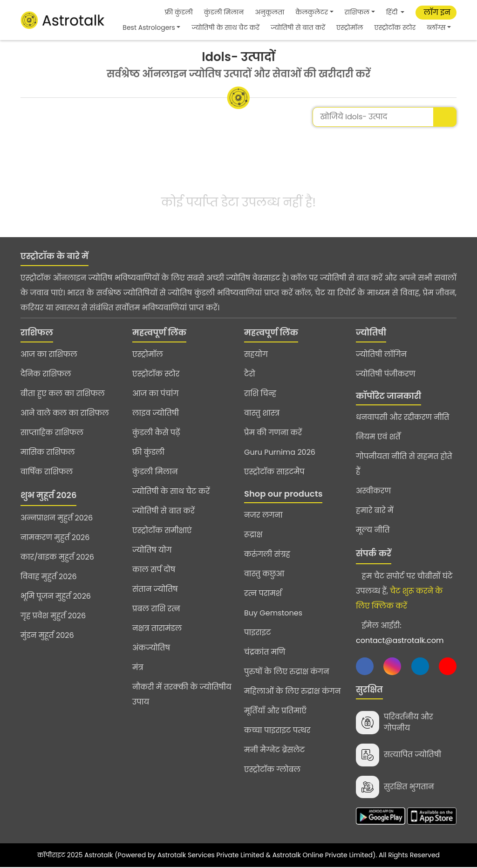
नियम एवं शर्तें (378, 437)
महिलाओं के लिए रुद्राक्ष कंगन (292, 691)
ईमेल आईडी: (400, 633)
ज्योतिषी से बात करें (298, 27)
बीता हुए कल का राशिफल (63, 393)
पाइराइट (257, 632)
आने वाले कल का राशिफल (65, 413)
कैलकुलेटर (312, 12)
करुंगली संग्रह (267, 554)
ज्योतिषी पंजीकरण (386, 374)
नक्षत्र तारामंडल (157, 628)
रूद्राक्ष (253, 535)
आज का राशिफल (49, 354)
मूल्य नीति (373, 530)
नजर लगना (263, 515)
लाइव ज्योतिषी (156, 413)
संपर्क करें (374, 553)
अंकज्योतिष (151, 648)
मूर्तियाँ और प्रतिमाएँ (275, 711)
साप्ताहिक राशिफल (52, 433)
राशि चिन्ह (260, 393)
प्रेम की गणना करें (273, 433)
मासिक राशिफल (48, 452)
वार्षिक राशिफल (47, 472)
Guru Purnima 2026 (280, 452)
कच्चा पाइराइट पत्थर (277, 730)
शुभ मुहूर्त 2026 (48, 495)
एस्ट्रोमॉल (350, 27)
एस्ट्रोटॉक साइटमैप (274, 472)
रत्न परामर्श (263, 593)
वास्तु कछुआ (264, 574)
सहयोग (256, 354)
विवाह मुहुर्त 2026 (49, 577)
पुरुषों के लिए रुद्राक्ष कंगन (287, 672)
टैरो (250, 374)
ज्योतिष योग (152, 550)
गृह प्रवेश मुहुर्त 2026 (53, 616)
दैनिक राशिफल (46, 374)
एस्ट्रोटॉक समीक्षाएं (162, 530)
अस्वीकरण (373, 491)
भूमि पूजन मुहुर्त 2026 (56, 596)
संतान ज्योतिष (155, 589)
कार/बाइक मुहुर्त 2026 (57, 557)
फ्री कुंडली (178, 12)
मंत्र (138, 667)
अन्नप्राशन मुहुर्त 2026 (57, 518)
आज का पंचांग (155, 393)
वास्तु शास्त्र (262, 413)
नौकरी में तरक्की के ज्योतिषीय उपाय (182, 694)
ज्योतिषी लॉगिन (381, 354)
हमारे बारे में (375, 510)
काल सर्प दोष (154, 570)
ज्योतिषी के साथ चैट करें (225, 27)
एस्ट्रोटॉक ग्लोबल (272, 769)
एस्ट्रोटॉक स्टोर (395, 27)
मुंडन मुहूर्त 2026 (47, 635)
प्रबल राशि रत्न (156, 609)
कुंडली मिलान (224, 12)
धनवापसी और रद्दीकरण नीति (402, 417)
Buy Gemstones (273, 613)
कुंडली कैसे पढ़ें (156, 433)
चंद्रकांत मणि (265, 652)
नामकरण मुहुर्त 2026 (55, 537)
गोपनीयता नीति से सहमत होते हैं (404, 464)
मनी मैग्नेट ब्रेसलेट (274, 750)
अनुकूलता (269, 12)
